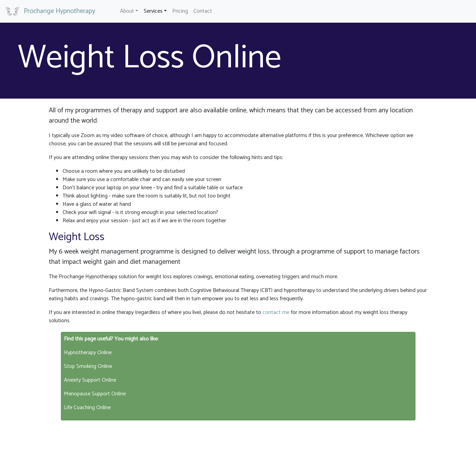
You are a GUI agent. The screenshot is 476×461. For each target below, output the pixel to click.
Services (153, 11)
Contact (203, 11)
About (127, 11)
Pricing (180, 11)
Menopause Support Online (95, 394)
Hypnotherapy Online (88, 353)
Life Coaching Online (87, 408)
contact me (276, 312)
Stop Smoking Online (88, 366)
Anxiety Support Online (90, 380)
